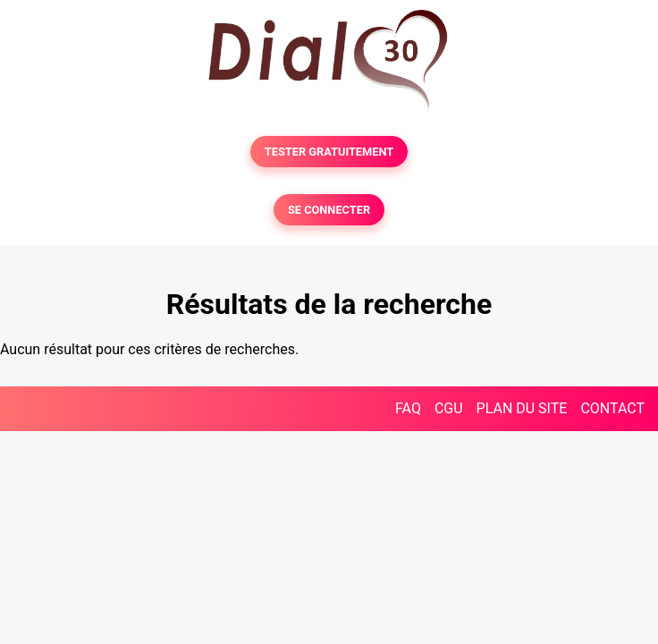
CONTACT (612, 408)
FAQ (408, 408)
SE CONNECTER (329, 210)
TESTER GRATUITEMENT (329, 152)
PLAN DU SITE (522, 408)
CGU (449, 408)
